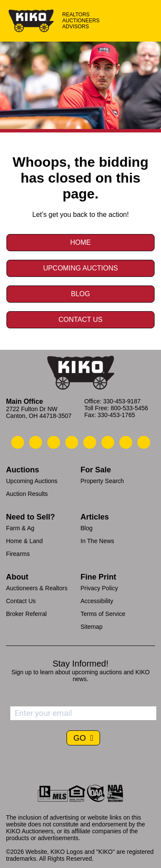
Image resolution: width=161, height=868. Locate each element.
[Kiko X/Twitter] (108, 442)
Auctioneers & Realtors (37, 588)
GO (81, 738)
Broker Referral (26, 614)
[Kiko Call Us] (18, 442)
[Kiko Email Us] (36, 442)
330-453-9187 (122, 401)
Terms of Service (103, 614)
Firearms (18, 554)
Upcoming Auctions (80, 268)
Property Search (102, 481)
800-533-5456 (129, 408)
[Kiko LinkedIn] (90, 442)
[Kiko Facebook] (72, 442)
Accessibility (97, 601)
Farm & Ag (20, 528)
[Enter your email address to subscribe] (83, 713)
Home (81, 242)
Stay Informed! (80, 664)
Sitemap (92, 627)
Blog (80, 294)
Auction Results (27, 494)
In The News (97, 541)
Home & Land (24, 541)
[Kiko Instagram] (144, 442)
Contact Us (80, 320)
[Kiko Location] (54, 442)
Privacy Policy (99, 588)
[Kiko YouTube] (126, 442)
